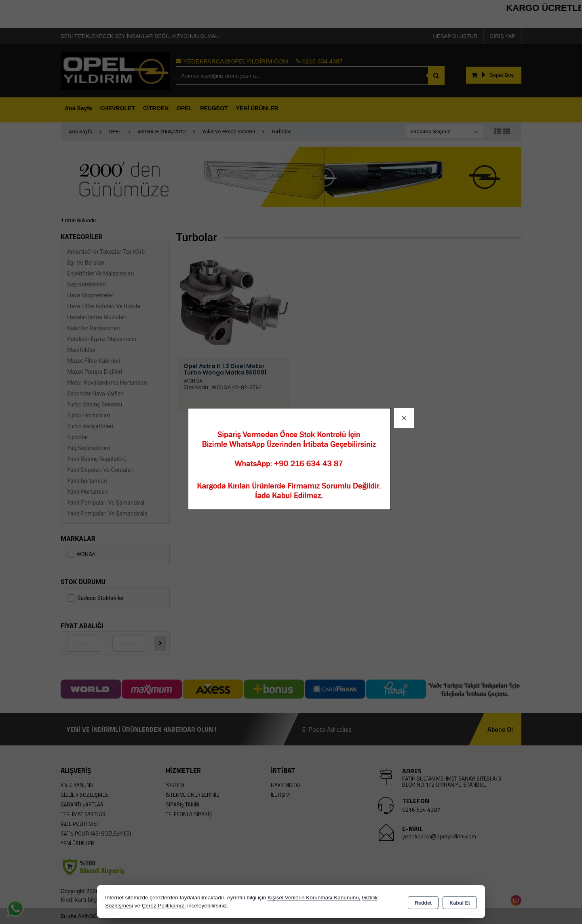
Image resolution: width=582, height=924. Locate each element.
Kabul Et (460, 902)
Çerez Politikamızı (164, 906)
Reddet (423, 902)
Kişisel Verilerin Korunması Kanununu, (314, 898)
